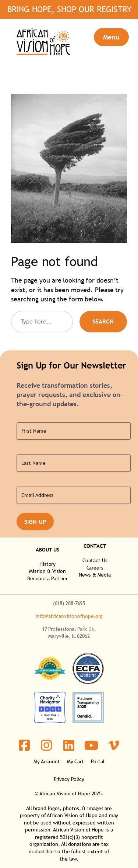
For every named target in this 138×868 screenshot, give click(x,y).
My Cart (75, 761)
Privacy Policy (69, 779)
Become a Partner (47, 578)
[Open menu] (111, 37)
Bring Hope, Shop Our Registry (69, 13)
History (47, 564)
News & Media (95, 575)
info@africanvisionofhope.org (69, 616)
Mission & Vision (47, 571)
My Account (47, 761)
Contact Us (95, 560)
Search (103, 321)
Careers (95, 568)
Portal (98, 761)
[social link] (24, 745)
